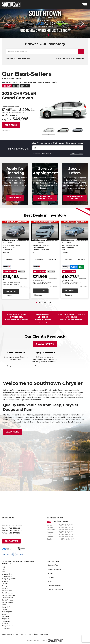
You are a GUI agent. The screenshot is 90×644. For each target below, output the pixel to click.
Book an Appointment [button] (45, 198)
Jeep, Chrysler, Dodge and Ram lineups (37, 415)
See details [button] (11, 125)
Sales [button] (49, 521)
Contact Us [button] (11, 541)
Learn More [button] (12, 432)
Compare (9, 296)
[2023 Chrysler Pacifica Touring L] (15, 231)
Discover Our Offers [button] (75, 198)
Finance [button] (22, 272)
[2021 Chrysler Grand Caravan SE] (45, 231)
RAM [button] (28, 86)
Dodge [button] (16, 86)
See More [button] (11, 291)
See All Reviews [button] (45, 344)
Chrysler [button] (7, 86)
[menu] (85, 5)
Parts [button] (66, 521)
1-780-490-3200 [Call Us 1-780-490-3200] (16, 526)
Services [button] (57, 521)
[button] (39, 35)
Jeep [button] (22, 86)
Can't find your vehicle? (77, 154)
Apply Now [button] (15, 198)
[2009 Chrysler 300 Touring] (75, 231)
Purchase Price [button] (10, 272)
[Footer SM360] (56, 641)
